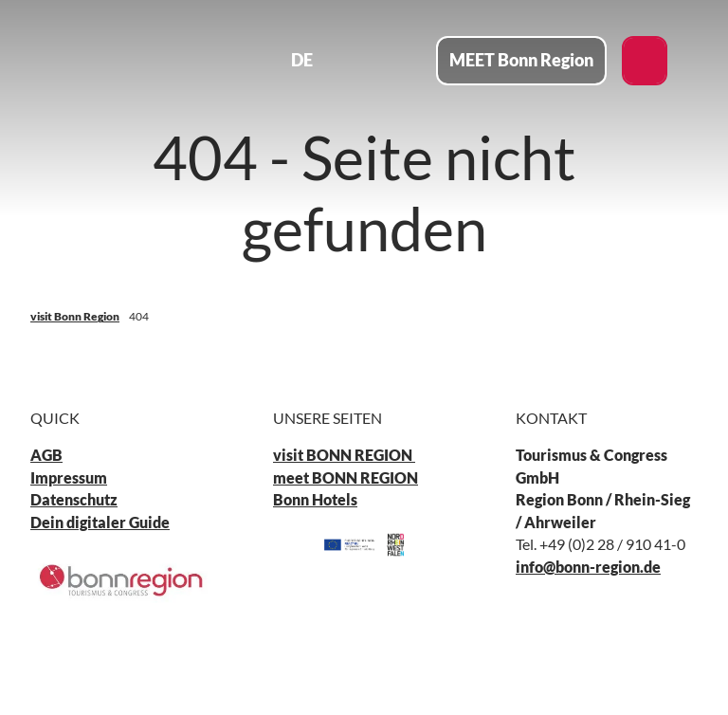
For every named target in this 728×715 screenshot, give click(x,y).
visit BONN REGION (344, 456)
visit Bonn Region (75, 316)
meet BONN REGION (346, 478)
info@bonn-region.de (588, 567)
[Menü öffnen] (403, 61)
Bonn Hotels (315, 501)
